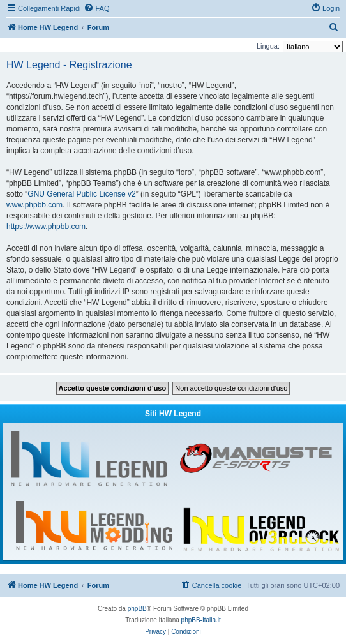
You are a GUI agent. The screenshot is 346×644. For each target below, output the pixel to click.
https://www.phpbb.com (46, 227)
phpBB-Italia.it (201, 620)
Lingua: (268, 46)
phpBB (137, 609)
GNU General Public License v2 (81, 194)
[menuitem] (96, 8)
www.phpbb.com (34, 205)
